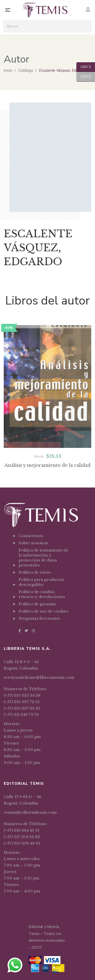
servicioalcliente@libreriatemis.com (39, 677)
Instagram (33, 631)
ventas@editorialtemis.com (30, 812)
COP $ (84, 77)
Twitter (26, 631)
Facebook (20, 631)
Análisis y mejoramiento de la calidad (47, 480)
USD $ (84, 67)
